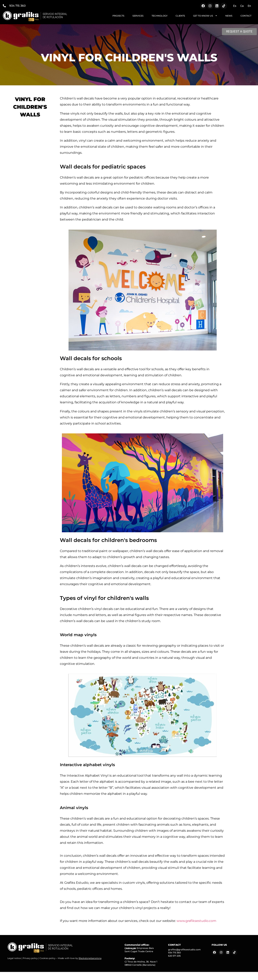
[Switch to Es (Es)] (235, 6)
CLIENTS (180, 16)
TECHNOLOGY (160, 16)
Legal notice (14, 958)
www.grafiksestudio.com (196, 921)
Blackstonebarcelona (90, 958)
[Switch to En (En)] (249, 6)
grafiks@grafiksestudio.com (184, 950)
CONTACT (246, 16)
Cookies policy (47, 958)
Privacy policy (30, 958)
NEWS (229, 16)
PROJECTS (118, 16)
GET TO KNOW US (205, 16)
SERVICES (138, 16)
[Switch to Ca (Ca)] (242, 6)
